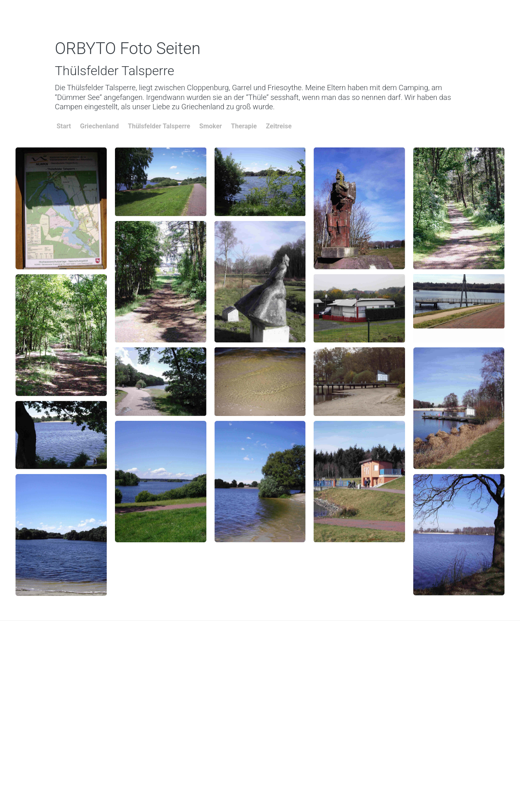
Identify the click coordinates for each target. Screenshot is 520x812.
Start (64, 126)
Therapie (244, 126)
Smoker (211, 126)
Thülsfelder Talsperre (159, 126)
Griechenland (99, 126)
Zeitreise (278, 126)
